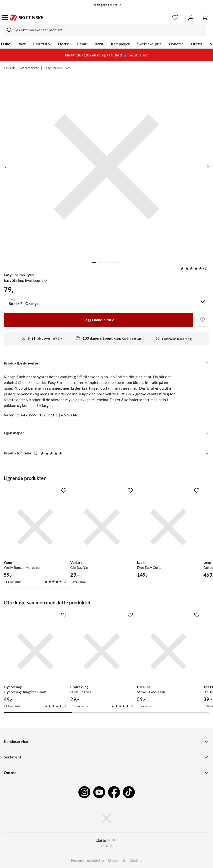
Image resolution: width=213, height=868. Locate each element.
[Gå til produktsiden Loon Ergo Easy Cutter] (168, 527)
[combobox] (105, 30)
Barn (99, 44)
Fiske (6, 44)
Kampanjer (120, 44)
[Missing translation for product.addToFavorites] (202, 320)
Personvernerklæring (87, 861)
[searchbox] (109, 30)
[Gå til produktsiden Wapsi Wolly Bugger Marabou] (35, 527)
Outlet (197, 44)
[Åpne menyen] (5, 17)
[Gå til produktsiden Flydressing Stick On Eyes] (102, 651)
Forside (10, 68)
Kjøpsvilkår (117, 861)
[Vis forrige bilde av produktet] (5, 167)
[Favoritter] (175, 18)
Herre (64, 44)
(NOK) (106, 840)
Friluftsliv (42, 44)
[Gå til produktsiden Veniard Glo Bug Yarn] (102, 527)
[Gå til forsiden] (27, 17)
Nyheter (176, 44)
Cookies (136, 861)
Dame (82, 44)
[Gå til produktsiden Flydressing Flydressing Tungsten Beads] (35, 651)
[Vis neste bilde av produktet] (208, 167)
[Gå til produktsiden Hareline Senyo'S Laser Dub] (168, 651)
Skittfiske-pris (149, 44)
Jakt (22, 44)
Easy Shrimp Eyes (57, 68)
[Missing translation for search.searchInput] (7, 30)
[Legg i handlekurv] (99, 320)
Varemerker (30, 68)
